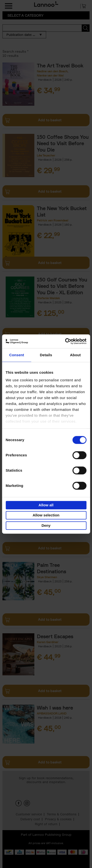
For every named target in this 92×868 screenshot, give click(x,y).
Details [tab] (46, 355)
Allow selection (46, 515)
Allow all (46, 505)
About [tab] (75, 355)
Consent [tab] (17, 355)
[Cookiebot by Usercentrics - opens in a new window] (66, 341)
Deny (46, 525)
